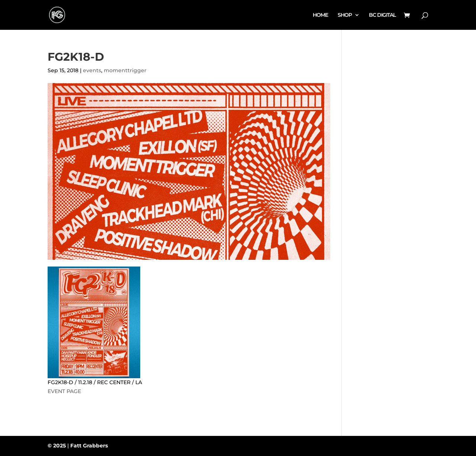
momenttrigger (125, 70)
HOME (320, 15)
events (92, 70)
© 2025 (57, 446)
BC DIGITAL (382, 15)
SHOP (345, 15)
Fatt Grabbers (89, 446)
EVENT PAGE (64, 391)
